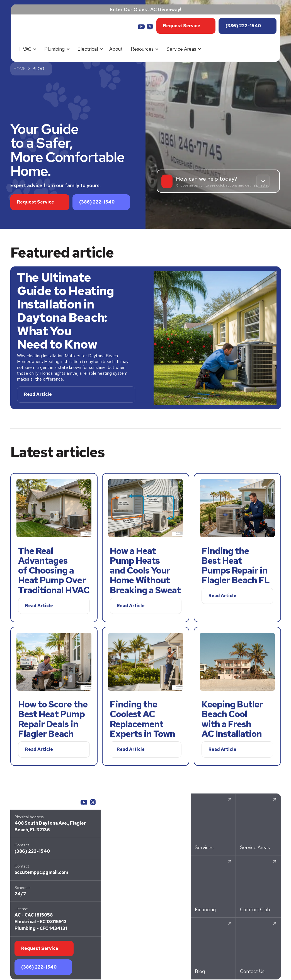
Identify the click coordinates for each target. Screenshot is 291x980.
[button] (27, 49)
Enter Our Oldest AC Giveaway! (145, 9)
